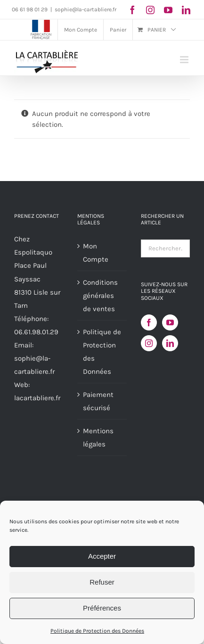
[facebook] (132, 10)
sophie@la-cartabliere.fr (86, 9)
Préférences (102, 608)
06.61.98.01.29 (36, 332)
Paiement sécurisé (98, 401)
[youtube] (168, 10)
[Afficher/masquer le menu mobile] (185, 60)
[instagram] (150, 10)
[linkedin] (186, 10)
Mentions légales (98, 438)
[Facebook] (149, 322)
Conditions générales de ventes (100, 296)
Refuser (102, 582)
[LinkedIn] (170, 343)
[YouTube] (170, 322)
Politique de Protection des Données (97, 631)
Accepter (102, 556)
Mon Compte (96, 253)
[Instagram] (149, 343)
